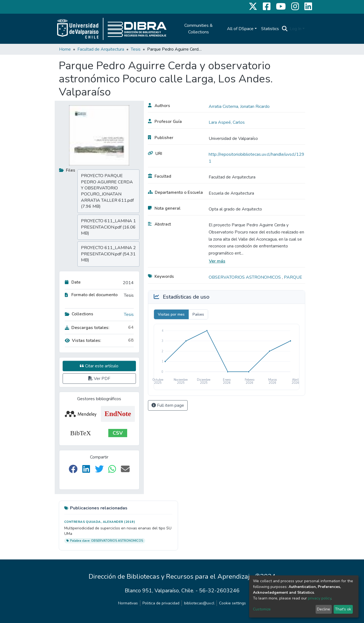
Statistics (270, 29)
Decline (324, 609)
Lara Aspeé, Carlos (227, 122)
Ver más (217, 261)
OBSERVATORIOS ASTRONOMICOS (245, 277)
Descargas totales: (87, 328)
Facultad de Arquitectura (101, 49)
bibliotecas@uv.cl (199, 603)
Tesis (136, 49)
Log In (295, 29)
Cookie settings (232, 603)
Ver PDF (99, 379)
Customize (262, 609)
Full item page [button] (168, 405)
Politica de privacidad (161, 603)
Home (65, 49)
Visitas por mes (171, 314)
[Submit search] (285, 29)
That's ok (343, 609)
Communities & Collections (199, 29)
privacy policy (320, 598)
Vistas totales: (83, 341)
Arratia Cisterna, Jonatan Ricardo (239, 106)
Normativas (128, 603)
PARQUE (293, 277)
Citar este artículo (99, 366)
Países (198, 314)
